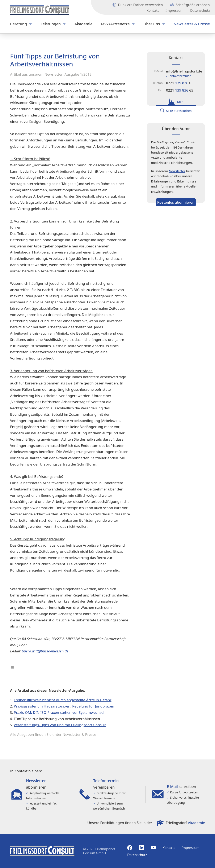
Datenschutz (200, 10)
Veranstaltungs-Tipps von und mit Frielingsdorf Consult (60, 725)
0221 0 (179, 83)
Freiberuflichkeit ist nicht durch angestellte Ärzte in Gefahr (63, 700)
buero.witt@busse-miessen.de (45, 651)
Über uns (152, 24)
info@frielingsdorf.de (184, 71)
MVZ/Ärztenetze (115, 24)
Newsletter (54, 74)
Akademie (83, 24)
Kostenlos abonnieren (176, 202)
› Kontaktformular (178, 76)
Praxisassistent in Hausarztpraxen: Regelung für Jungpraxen (64, 706)
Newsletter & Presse (192, 24)
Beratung (18, 24)
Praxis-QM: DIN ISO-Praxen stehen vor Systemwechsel (59, 712)
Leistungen (51, 24)
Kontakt (153, 10)
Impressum (174, 10)
